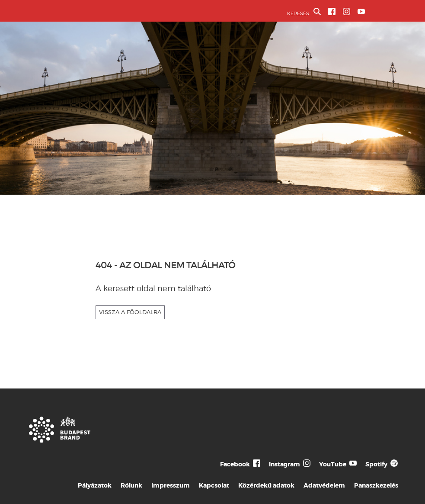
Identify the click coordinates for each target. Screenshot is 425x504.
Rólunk (131, 485)
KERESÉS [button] (304, 12)
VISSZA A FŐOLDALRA (130, 312)
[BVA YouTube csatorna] (361, 11)
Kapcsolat (214, 485)
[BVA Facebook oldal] (332, 11)
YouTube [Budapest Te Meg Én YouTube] (333, 464)
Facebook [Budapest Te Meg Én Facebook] (235, 464)
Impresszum (171, 485)
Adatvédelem (324, 485)
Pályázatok (95, 485)
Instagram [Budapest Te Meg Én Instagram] (284, 464)
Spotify (376, 464)
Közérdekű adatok (266, 485)
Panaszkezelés (376, 485)
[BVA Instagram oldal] (347, 11)
